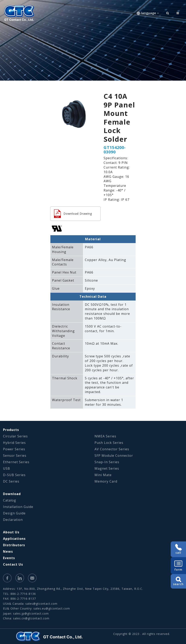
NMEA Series (105, 436)
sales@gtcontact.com (41, 604)
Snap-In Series (107, 462)
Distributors (14, 545)
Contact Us (13, 564)
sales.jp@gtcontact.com (31, 613)
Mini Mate (103, 475)
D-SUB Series (14, 475)
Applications (14, 539)
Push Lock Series (109, 443)
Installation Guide (18, 507)
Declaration (13, 520)
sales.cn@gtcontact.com (31, 618)
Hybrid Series (14, 443)
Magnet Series (107, 468)
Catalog (10, 500)
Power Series (14, 449)
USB (7, 468)
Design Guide (14, 513)
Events (9, 558)
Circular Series (15, 436)
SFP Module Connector (114, 456)
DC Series (11, 481)
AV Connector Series (112, 449)
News (8, 551)
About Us (11, 532)
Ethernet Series (16, 462)
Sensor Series (15, 456)
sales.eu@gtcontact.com (52, 608)
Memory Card (106, 481)
